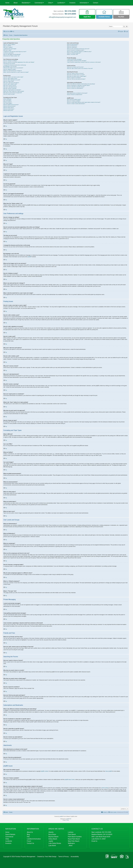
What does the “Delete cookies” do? (11, 56)
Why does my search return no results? (76, 75)
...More (70, 846)
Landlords (61, 3)
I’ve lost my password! (8, 53)
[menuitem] (12, 31)
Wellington (71, 843)
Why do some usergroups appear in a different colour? (79, 52)
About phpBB (109, 771)
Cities (51, 3)
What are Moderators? (72, 46)
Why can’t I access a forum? (10, 86)
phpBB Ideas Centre (70, 780)
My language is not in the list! (10, 66)
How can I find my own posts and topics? (76, 79)
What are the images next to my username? (13, 68)
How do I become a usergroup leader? (76, 50)
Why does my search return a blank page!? (77, 76)
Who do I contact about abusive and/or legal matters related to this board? (84, 102)
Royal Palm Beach (74, 839)
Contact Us (30, 843)
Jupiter (51, 841)
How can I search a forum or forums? (75, 73)
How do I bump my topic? (9, 94)
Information (84, 3)
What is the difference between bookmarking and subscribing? (81, 84)
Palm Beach (72, 834)
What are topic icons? (8, 110)
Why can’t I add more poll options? (11, 83)
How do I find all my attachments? (75, 95)
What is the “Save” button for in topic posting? (14, 91)
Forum (29, 841)
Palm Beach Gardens (75, 837)
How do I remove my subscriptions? (75, 88)
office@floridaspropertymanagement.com (62, 17)
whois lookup (105, 788)
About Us (30, 832)
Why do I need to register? (9, 44)
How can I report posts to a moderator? (12, 90)
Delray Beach (53, 839)
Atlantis (51, 832)
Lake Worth (52, 846)
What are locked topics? (9, 109)
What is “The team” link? (73, 54)
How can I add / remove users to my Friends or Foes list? (80, 68)
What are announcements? (10, 106)
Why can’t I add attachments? (10, 87)
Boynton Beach (53, 837)
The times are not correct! (9, 64)
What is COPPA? (7, 46)
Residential (26, 3)
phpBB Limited (45, 771)
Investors (72, 3)
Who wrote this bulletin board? (74, 99)
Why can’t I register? (8, 47)
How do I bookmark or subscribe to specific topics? (79, 85)
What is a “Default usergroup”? (74, 53)
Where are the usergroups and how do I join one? (78, 49)
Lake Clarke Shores (55, 843)
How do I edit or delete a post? (10, 78)
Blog (28, 834)
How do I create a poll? (9, 81)
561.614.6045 (70, 14)
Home (7, 3)
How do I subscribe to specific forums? (76, 87)
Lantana (71, 832)
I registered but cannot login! (10, 49)
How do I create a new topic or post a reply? (13, 77)
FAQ (28, 837)
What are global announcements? (11, 105)
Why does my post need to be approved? (13, 93)
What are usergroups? (72, 47)
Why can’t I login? (7, 50)
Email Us (94, 841)
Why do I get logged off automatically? (12, 54)
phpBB (29, 257)
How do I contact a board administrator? (76, 104)
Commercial (39, 3)
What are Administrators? (73, 44)
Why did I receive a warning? (10, 88)
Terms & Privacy (64, 857)
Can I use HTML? (7, 100)
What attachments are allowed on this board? (77, 93)
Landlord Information (34, 839)
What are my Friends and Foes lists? (75, 67)
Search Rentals (10, 834)
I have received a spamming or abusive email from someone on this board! (84, 62)
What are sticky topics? (9, 108)
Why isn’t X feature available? (74, 101)
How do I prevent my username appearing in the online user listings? (19, 62)
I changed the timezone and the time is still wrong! (15, 65)
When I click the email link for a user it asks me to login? (16, 72)
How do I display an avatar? (10, 69)
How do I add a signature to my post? (12, 80)
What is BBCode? (7, 99)
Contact (96, 3)
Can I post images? (8, 103)
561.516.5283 (70, 11)
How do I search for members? (74, 78)
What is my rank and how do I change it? (13, 71)
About (16, 3)
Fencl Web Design (51, 857)
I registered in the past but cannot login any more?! (15, 52)
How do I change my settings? (10, 61)
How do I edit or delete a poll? (10, 84)
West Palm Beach (74, 841)
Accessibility (75, 857)
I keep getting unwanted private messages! (77, 61)
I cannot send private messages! (74, 59)
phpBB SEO (69, 819)
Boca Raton (52, 834)
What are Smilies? (8, 102)
